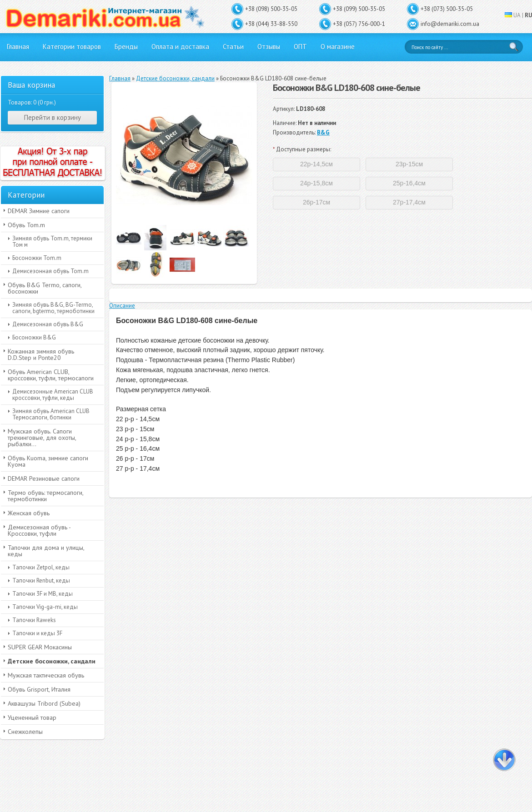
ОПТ (300, 47)
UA (517, 15)
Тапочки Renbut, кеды (41, 580)
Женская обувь (29, 513)
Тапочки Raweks (34, 620)
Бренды (126, 47)
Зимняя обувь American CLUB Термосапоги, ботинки (51, 414)
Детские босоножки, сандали (52, 661)
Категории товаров (72, 47)
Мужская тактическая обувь (46, 675)
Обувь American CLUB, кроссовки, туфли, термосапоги (51, 375)
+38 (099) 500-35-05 (359, 9)
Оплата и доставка (180, 47)
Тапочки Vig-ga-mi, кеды (45, 607)
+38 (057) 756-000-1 (359, 24)
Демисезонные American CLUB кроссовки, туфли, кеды (53, 395)
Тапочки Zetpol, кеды (41, 567)
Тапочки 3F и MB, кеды (43, 594)
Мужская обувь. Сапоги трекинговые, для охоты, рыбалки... (42, 438)
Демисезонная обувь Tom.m (50, 271)
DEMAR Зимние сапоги (39, 211)
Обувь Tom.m (26, 225)
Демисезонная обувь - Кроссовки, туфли (39, 530)
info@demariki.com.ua (450, 24)
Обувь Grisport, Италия (39, 689)
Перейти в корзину (53, 117)
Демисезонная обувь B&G (48, 324)
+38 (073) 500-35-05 (447, 9)
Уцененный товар (32, 717)
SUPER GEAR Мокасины (40, 647)
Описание (122, 306)
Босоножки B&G (34, 337)
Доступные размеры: (302, 149)
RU (528, 15)
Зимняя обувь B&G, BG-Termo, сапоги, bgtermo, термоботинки (53, 308)
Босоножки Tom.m (37, 258)
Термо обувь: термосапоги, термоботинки (46, 496)
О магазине (338, 47)
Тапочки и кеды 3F (37, 633)
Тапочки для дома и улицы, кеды (46, 551)
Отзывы (269, 47)
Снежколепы (25, 732)
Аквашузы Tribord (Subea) (44, 703)
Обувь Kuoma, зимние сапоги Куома (48, 461)
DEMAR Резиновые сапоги (44, 478)
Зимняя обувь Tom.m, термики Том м (52, 242)
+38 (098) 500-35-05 (271, 9)
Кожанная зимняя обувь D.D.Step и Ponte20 (41, 354)
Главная (18, 47)
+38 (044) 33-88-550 (271, 24)
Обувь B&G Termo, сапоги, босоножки (45, 288)
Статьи (233, 47)
